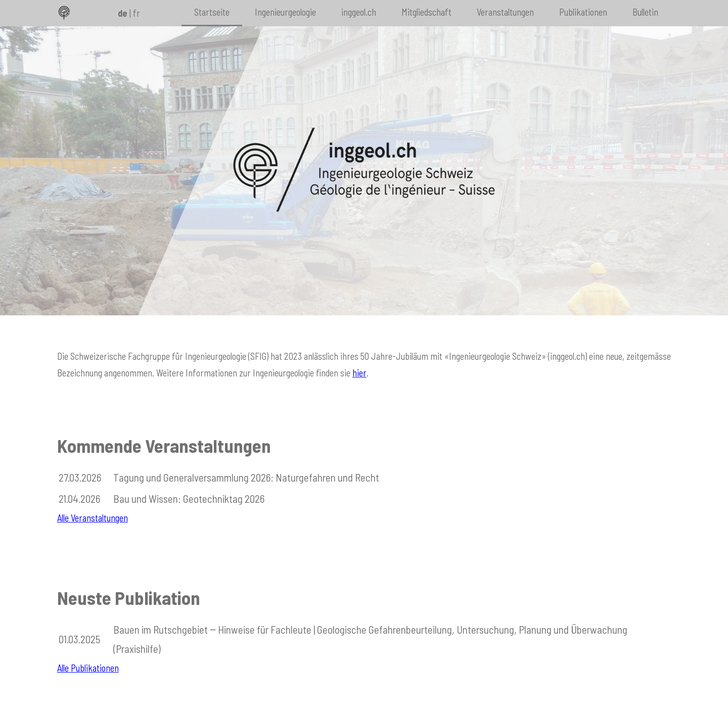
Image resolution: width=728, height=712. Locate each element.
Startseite (212, 12)
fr (136, 13)
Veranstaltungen (505, 12)
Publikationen (583, 12)
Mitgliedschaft (426, 12)
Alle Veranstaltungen (93, 518)
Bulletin (645, 12)
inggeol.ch (359, 12)
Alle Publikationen (88, 668)
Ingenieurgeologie (285, 12)
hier (359, 373)
